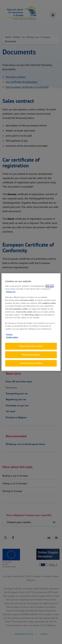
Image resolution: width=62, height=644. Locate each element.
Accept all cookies (31, 354)
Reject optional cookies (31, 346)
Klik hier (50, 286)
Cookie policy (12, 337)
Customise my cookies (31, 363)
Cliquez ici (11, 292)
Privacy (9, 334)
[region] (31, 322)
